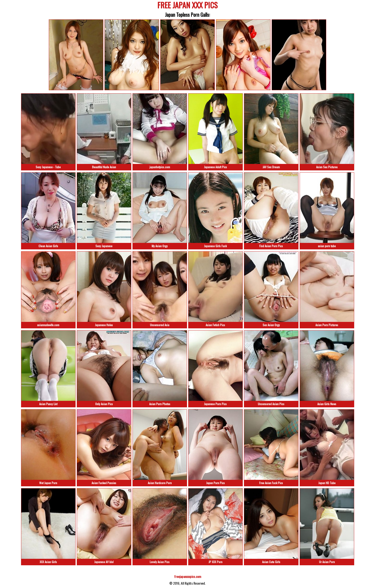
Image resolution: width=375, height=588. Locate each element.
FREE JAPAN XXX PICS (187, 6)
